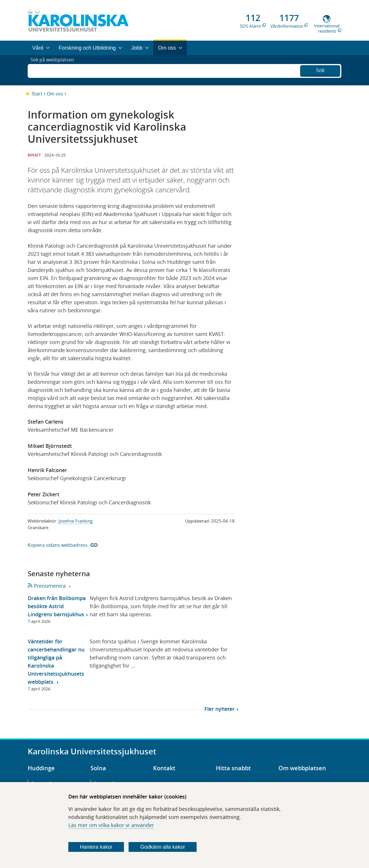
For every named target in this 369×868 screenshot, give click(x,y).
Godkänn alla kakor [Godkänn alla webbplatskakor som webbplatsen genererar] (163, 847)
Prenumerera (47, 586)
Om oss (55, 94)
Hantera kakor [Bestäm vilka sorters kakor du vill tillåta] (96, 847)
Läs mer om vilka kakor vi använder (111, 825)
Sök (320, 69)
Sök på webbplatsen (55, 70)
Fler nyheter (220, 709)
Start (37, 94)
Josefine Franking (76, 521)
